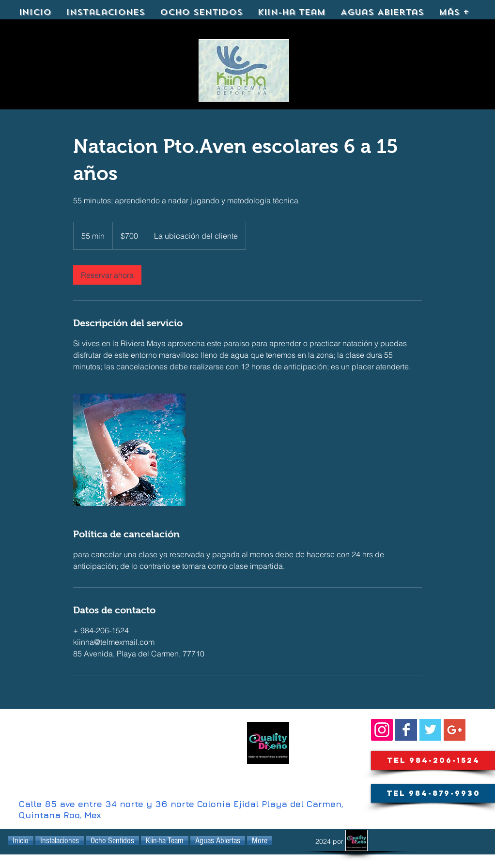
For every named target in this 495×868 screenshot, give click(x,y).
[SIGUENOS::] (382, 730)
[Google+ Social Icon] (455, 730)
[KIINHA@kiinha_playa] (430, 730)
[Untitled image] (129, 450)
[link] (107, 275)
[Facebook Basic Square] (406, 730)
